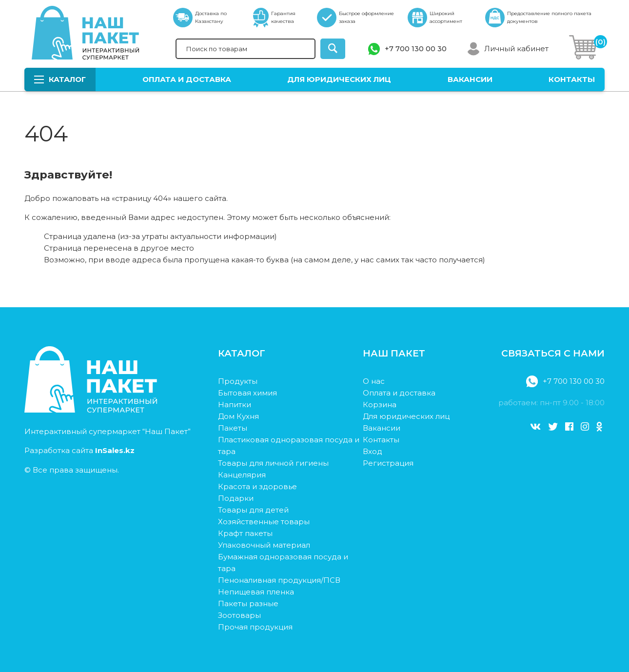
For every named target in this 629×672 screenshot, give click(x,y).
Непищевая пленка (256, 592)
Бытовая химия (247, 393)
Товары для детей (253, 510)
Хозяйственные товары (264, 522)
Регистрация (388, 463)
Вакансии (470, 79)
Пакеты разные (248, 603)
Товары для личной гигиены (273, 463)
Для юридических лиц (339, 79)
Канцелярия (242, 475)
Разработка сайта (79, 450)
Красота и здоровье (257, 486)
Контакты (572, 79)
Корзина (380, 405)
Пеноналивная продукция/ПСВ (279, 580)
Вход (373, 451)
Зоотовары (239, 615)
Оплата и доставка (187, 79)
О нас (374, 381)
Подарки (236, 498)
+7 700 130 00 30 (416, 49)
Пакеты (233, 428)
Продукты (238, 381)
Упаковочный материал (264, 545)
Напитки (235, 405)
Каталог (60, 79)
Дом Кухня (238, 416)
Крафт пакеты (245, 533)
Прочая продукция (255, 627)
